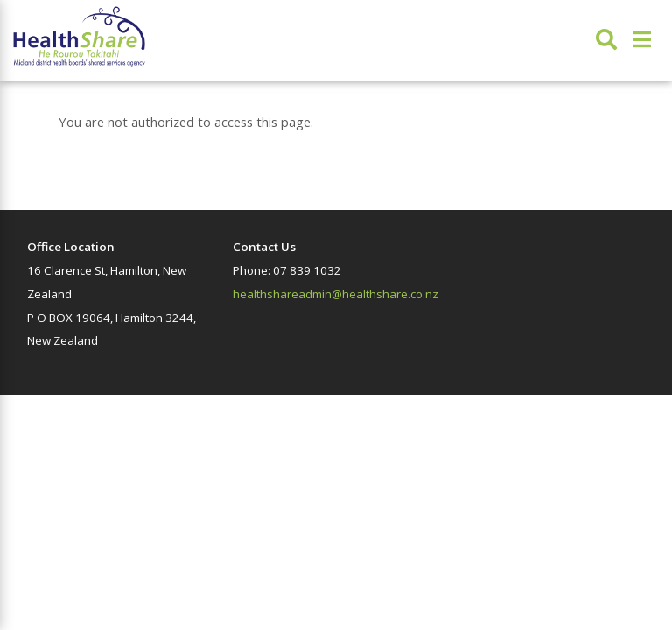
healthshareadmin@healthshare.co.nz (336, 294)
